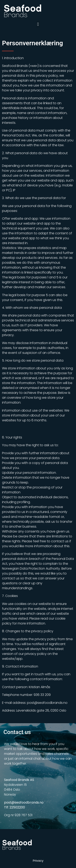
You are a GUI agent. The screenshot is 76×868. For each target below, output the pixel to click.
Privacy (38, 861)
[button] (38, 24)
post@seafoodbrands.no (24, 802)
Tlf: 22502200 (14, 807)
